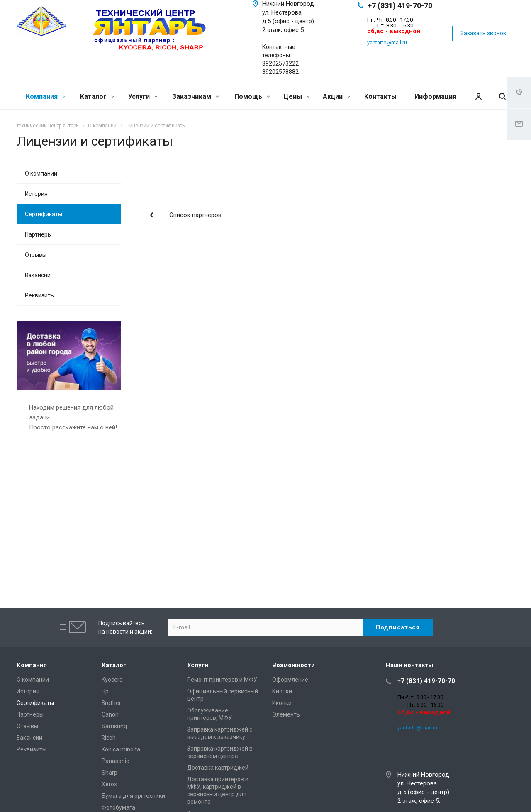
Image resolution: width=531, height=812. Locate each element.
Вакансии (38, 275)
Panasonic (115, 761)
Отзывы (36, 255)
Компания (46, 96)
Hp (105, 691)
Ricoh (109, 738)
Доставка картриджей (218, 768)
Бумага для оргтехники (133, 796)
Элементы (286, 714)
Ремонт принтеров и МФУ (222, 680)
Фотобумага (118, 807)
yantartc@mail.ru (387, 43)
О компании (41, 173)
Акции (337, 96)
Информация (435, 96)
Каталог (97, 96)
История (36, 194)
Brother (111, 703)
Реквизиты (40, 295)
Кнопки (282, 691)
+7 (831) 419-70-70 (400, 6)
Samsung (114, 726)
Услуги (143, 96)
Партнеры (38, 234)
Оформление (290, 680)
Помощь (252, 96)
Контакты (380, 96)
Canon (110, 714)
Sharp (110, 773)
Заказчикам (196, 96)
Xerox (109, 784)
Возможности (294, 665)
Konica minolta (121, 749)
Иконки (282, 703)
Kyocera (112, 680)
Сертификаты (44, 214)
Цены (297, 96)
